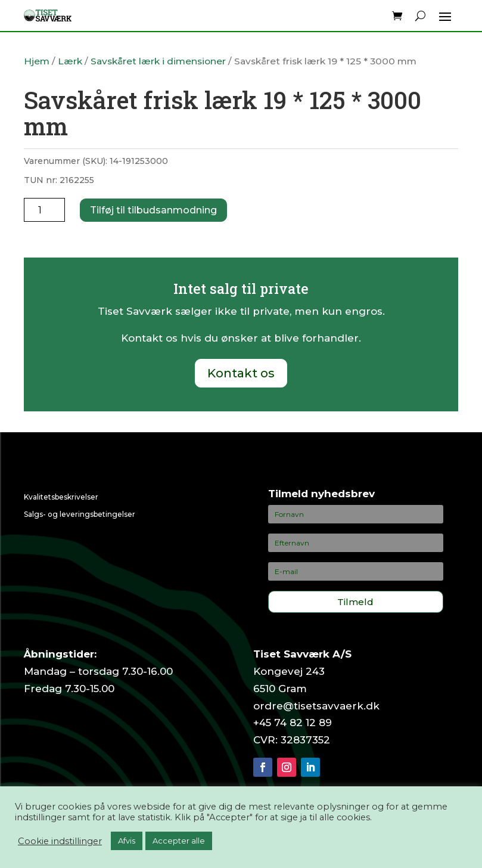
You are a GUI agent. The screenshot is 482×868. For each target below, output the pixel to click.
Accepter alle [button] (179, 841)
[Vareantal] (44, 210)
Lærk (70, 61)
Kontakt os (241, 373)
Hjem (37, 61)
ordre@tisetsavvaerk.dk (316, 706)
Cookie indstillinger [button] (60, 841)
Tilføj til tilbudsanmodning (153, 210)
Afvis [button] (127, 841)
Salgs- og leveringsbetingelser (80, 514)
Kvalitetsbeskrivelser (61, 497)
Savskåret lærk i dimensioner (158, 61)
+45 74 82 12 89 (293, 723)
